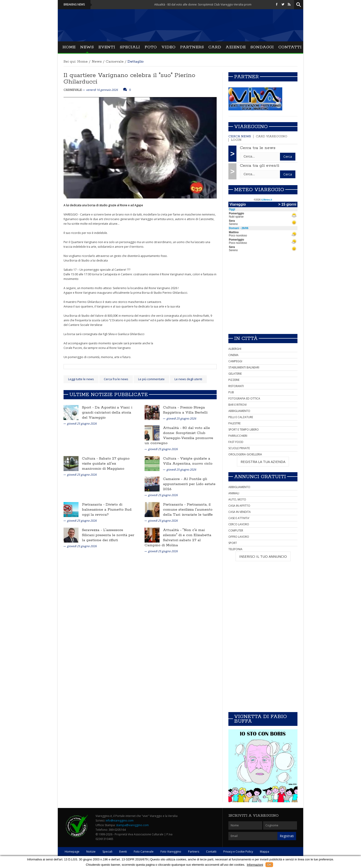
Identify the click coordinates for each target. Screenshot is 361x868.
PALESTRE (234, 423)
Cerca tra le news (258, 148)
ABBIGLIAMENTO (239, 411)
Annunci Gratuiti (260, 477)
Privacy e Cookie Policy (238, 852)
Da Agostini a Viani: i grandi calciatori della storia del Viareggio (107, 412)
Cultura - (172, 407)
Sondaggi (262, 47)
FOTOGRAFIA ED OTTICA (244, 398)
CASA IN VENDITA (240, 512)
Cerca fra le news (116, 379)
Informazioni (255, 865)
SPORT (233, 543)
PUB (231, 392)
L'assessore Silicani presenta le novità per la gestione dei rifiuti (108, 535)
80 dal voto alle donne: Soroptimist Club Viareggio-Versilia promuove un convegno (179, 435)
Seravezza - (93, 530)
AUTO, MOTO (237, 499)
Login (236, 140)
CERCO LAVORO (239, 524)
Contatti (290, 47)
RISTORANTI (236, 386)
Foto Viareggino (171, 852)
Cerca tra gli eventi (260, 166)
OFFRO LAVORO (239, 537)
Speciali (130, 47)
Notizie (91, 852)
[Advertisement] (263, 298)
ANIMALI (234, 493)
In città (246, 339)
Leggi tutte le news (81, 379)
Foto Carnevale (144, 852)
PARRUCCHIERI (238, 436)
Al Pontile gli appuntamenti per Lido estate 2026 (189, 484)
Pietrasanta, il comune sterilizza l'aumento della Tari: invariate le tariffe (188, 510)
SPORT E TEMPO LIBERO (244, 430)
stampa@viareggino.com (132, 825)
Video (168, 47)
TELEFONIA (235, 549)
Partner (246, 77)
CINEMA (233, 355)
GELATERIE (235, 374)
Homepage (72, 852)
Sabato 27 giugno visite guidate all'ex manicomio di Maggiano (106, 464)
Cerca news (240, 137)
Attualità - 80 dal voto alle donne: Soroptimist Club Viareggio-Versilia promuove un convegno (219, 4)
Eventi (107, 47)
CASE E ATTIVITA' (239, 518)
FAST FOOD (236, 442)
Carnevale (115, 62)
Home (69, 47)
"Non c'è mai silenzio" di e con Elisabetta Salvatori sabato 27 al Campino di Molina (178, 538)
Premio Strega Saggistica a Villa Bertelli (185, 410)
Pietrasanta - (94, 504)
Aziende (236, 47)
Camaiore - (173, 479)
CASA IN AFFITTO (239, 506)
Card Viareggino (272, 137)
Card (215, 47)
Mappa (265, 852)
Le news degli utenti (188, 379)
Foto (151, 47)
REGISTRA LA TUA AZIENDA (263, 462)
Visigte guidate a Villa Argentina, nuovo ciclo (188, 461)
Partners (192, 47)
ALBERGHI (235, 349)
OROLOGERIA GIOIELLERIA (245, 454)
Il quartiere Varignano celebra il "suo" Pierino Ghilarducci (129, 79)
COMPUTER (236, 530)
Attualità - (173, 428)
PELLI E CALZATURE (241, 417)
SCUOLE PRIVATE (239, 448)
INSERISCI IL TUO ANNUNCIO (263, 556)
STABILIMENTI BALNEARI (244, 367)
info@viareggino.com (120, 821)
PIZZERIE (234, 380)
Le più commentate (151, 379)
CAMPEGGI (235, 361)
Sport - (88, 407)
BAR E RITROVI (237, 405)
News (87, 47)
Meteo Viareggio (259, 190)
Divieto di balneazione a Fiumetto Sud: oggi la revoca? (107, 510)
